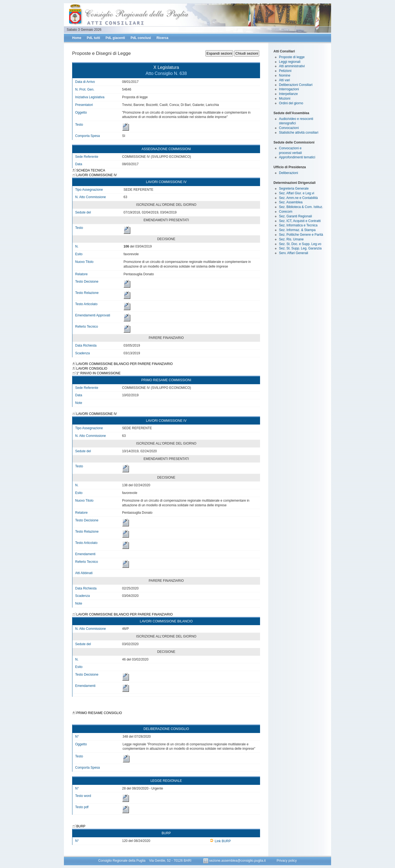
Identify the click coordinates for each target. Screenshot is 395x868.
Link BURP (220, 841)
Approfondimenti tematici (297, 157)
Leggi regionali (290, 62)
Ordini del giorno (291, 103)
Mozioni (285, 99)
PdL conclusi (141, 38)
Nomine (285, 75)
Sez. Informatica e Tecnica (298, 225)
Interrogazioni (289, 89)
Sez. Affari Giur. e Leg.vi (297, 193)
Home (77, 38)
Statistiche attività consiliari (299, 133)
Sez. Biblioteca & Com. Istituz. (301, 207)
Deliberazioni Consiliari (296, 85)
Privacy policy (287, 861)
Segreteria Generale (294, 189)
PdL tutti (93, 38)
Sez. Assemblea (291, 202)
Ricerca (162, 38)
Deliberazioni (288, 173)
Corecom (286, 212)
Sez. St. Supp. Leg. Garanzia (300, 248)
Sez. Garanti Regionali (295, 216)
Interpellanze (288, 94)
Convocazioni (289, 128)
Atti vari (284, 80)
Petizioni (285, 71)
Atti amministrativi (292, 66)
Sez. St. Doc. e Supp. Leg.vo (300, 244)
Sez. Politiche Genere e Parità (301, 235)
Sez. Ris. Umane (291, 239)
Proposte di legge (292, 57)
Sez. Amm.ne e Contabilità (298, 198)
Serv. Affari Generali (294, 253)
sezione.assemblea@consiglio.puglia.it (235, 861)
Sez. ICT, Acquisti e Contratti (300, 221)
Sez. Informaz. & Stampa (297, 230)
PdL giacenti (115, 38)
